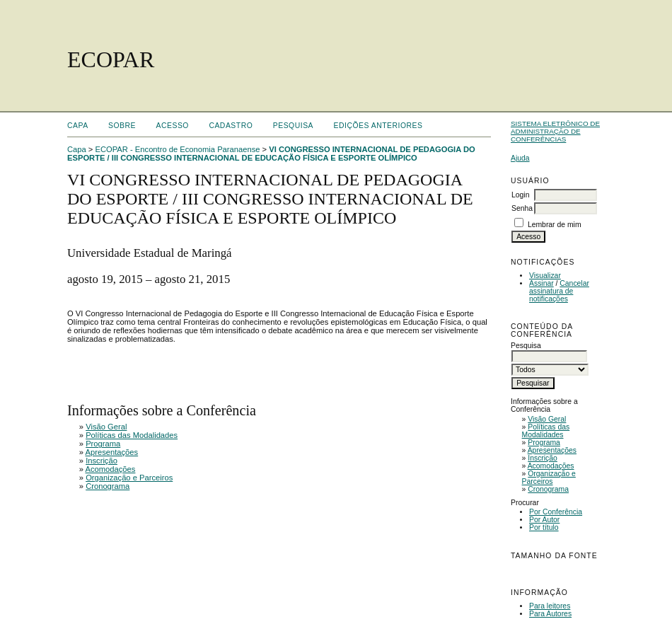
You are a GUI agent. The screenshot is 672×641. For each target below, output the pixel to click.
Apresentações (552, 450)
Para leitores (550, 606)
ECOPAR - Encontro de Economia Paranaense (178, 149)
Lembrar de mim (555, 225)
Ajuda (520, 158)
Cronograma (548, 489)
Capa (78, 126)
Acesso (173, 126)
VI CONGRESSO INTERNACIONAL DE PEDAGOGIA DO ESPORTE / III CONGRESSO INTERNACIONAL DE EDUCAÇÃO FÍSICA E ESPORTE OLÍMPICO (271, 154)
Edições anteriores (378, 126)
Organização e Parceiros (549, 478)
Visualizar (545, 276)
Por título (544, 527)
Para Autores (550, 614)
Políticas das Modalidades (546, 431)
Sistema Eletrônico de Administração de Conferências (555, 131)
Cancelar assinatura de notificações (559, 291)
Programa (544, 443)
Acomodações (551, 466)
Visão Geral (547, 419)
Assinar (541, 283)
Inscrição (543, 458)
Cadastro (231, 126)
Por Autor (544, 520)
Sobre (122, 126)
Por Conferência (556, 512)
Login (520, 195)
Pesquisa (293, 126)
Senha (522, 208)
